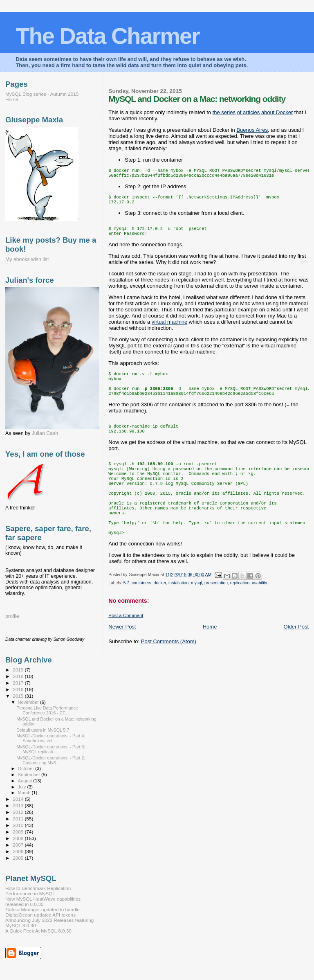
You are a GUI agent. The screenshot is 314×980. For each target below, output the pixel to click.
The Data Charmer (107, 36)
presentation (216, 608)
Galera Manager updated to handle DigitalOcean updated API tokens (43, 912)
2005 (19, 858)
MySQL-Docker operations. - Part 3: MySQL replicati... (51, 749)
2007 (19, 845)
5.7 (126, 608)
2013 (19, 805)
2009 (19, 832)
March (25, 793)
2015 (19, 696)
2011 (19, 819)
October (27, 768)
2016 (19, 689)
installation (178, 608)
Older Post (296, 652)
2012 (19, 812)
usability (260, 608)
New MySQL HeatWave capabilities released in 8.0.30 (43, 901)
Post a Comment (126, 641)
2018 (19, 676)
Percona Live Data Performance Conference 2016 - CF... (47, 710)
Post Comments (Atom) (169, 667)
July (23, 787)
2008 (19, 838)
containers (141, 608)
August (26, 781)
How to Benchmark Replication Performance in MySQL (38, 891)
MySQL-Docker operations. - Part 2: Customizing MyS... (51, 760)
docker (160, 608)
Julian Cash (45, 433)
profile (12, 616)
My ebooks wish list (27, 259)
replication (240, 608)
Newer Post (122, 652)
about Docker (277, 112)
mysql (196, 608)
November (29, 702)
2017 (19, 683)
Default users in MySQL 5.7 (43, 730)
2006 (19, 851)
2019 (19, 670)
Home (210, 652)
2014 (19, 799)
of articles (249, 112)
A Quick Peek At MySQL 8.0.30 (38, 931)
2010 (19, 825)
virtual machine (169, 328)
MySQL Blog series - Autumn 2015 (42, 94)
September (30, 775)
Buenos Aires (252, 130)
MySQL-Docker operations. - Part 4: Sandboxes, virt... (51, 738)
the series (224, 112)
